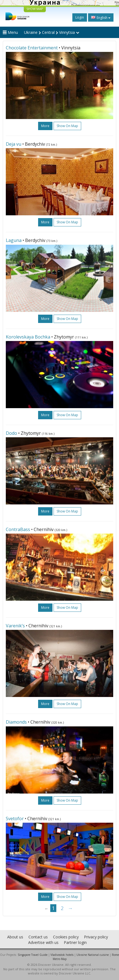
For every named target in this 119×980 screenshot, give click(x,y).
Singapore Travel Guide (33, 955)
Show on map (67, 126)
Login (80, 17)
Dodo (11, 433)
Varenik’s (15, 626)
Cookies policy (66, 937)
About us (15, 937)
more (45, 126)
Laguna (14, 240)
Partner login (75, 942)
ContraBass (18, 529)
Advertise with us (43, 942)
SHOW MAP (35, 9)
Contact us (38, 937)
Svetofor (15, 819)
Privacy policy (96, 937)
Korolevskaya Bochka (28, 337)
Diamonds (16, 722)
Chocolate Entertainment (32, 48)
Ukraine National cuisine (93, 955)
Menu (10, 32)
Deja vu (14, 144)
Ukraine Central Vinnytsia (52, 32)
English (101, 17)
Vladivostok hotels (62, 955)
